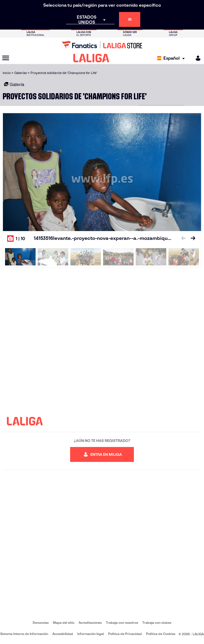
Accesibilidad (63, 634)
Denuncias (41, 623)
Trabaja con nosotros (122, 623)
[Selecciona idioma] (172, 58)
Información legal (91, 634)
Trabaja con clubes (157, 623)
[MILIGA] (196, 58)
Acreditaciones (90, 623)
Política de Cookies (161, 634)
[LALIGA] (91, 58)
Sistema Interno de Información (24, 634)
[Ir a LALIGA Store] (102, 45)
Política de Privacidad (125, 634)
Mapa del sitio (64, 623)
